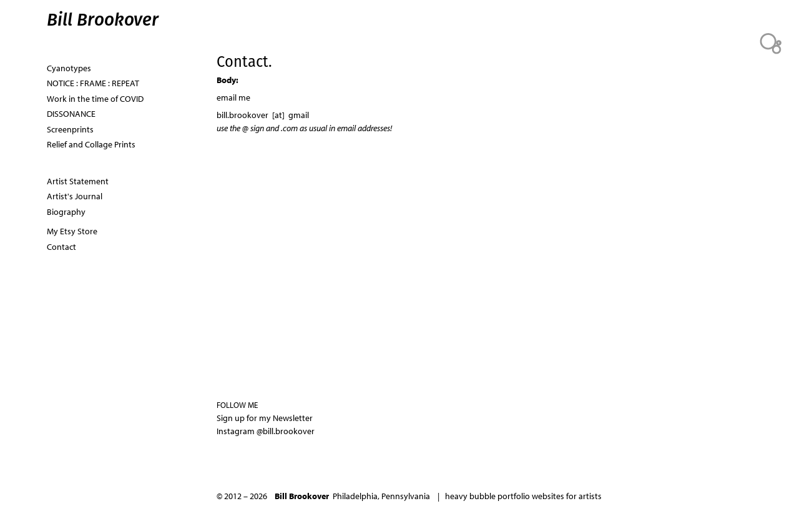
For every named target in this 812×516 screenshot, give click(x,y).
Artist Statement (78, 181)
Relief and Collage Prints (91, 144)
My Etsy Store (72, 231)
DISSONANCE (71, 114)
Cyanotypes (69, 68)
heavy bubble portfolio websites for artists (523, 496)
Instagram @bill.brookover (266, 431)
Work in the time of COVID (95, 99)
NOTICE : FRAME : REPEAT (93, 83)
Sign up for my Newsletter (265, 418)
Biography (66, 212)
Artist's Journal (75, 196)
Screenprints (70, 129)
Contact (61, 247)
